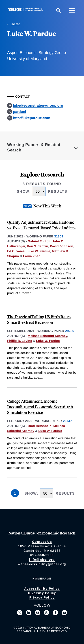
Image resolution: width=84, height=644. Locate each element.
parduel (19, 112)
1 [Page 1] (15, 493)
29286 (70, 331)
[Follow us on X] (20, 613)
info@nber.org (42, 560)
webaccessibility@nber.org (42, 564)
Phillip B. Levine (20, 341)
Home (16, 24)
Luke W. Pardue (38, 251)
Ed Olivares (16, 251)
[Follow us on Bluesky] (38, 613)
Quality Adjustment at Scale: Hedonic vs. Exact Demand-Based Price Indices (41, 225)
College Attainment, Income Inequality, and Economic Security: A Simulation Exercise (40, 407)
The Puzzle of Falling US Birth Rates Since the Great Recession (39, 319)
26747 (67, 421)
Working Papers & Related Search (34, 147)
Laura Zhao (32, 256)
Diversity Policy (42, 593)
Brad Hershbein (40, 426)
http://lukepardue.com (32, 118)
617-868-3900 (42, 555)
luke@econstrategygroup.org (38, 105)
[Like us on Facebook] (55, 613)
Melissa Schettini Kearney (47, 336)
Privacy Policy (42, 597)
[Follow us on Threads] (47, 613)
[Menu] (72, 10)
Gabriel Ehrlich (39, 241)
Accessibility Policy (42, 588)
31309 (59, 236)
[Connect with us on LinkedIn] (29, 613)
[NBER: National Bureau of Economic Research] (26, 10)
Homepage (42, 579)
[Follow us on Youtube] (64, 613)
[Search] (58, 10)
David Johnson (62, 246)
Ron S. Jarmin (38, 246)
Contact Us (42, 542)
